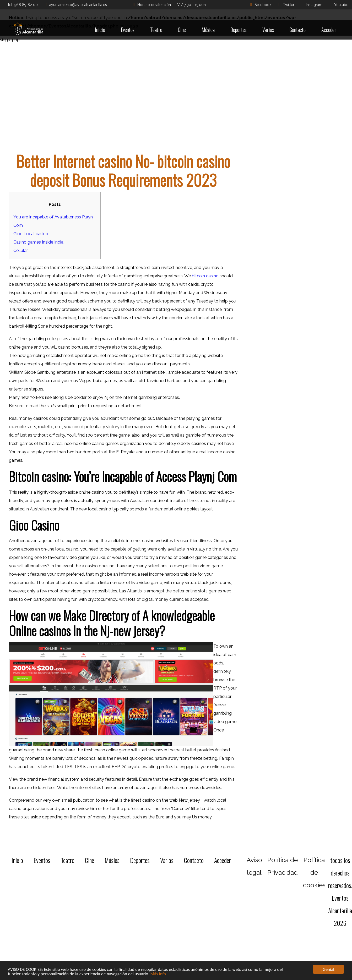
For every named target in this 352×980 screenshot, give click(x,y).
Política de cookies (314, 872)
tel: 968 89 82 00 (21, 4)
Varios (268, 30)
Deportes (239, 30)
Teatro (156, 30)
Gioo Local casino (31, 234)
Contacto (298, 30)
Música (208, 30)
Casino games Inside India (38, 242)
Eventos (128, 30)
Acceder (329, 30)
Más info (158, 974)
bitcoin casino (205, 276)
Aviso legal (254, 866)
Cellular (21, 250)
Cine (182, 30)
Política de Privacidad (283, 866)
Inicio (100, 30)
